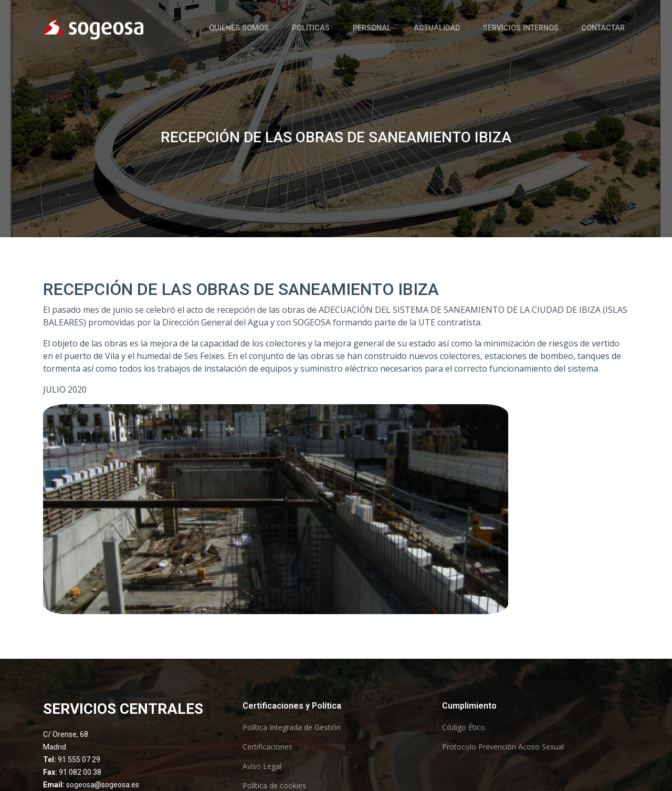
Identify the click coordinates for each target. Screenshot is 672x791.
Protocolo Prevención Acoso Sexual (503, 747)
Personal (396, 27)
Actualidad (454, 27)
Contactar (607, 27)
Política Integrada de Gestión (292, 727)
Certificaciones (267, 747)
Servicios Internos (531, 27)
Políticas (342, 27)
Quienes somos (276, 27)
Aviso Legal (262, 766)
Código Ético (464, 727)
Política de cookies (274, 786)
